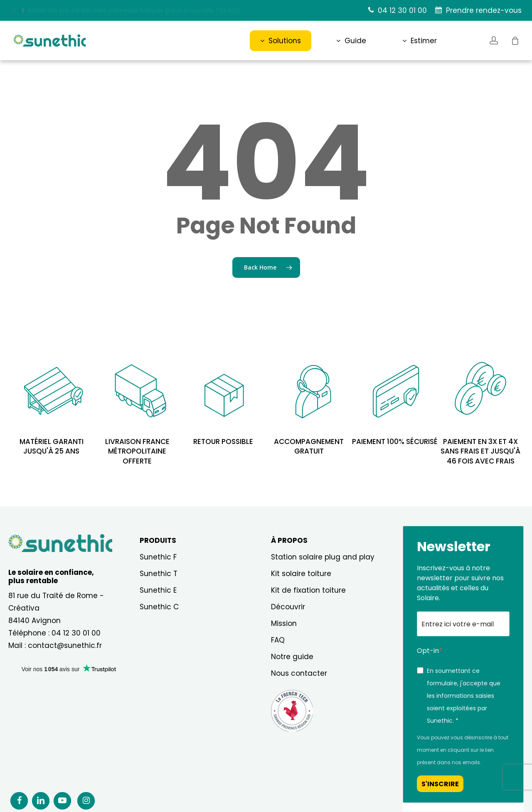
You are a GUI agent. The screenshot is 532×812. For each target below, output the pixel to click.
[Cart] (515, 41)
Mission (284, 623)
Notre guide (292, 657)
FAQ (278, 640)
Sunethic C (159, 607)
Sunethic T (159, 574)
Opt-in (428, 651)
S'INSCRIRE (440, 784)
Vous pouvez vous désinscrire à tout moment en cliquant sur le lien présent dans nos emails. (463, 750)
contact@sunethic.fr (65, 645)
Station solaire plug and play (323, 557)
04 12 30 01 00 (76, 633)
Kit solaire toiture (301, 574)
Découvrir (288, 607)
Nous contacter (299, 673)
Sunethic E (158, 590)
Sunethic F (158, 557)
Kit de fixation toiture (308, 590)
